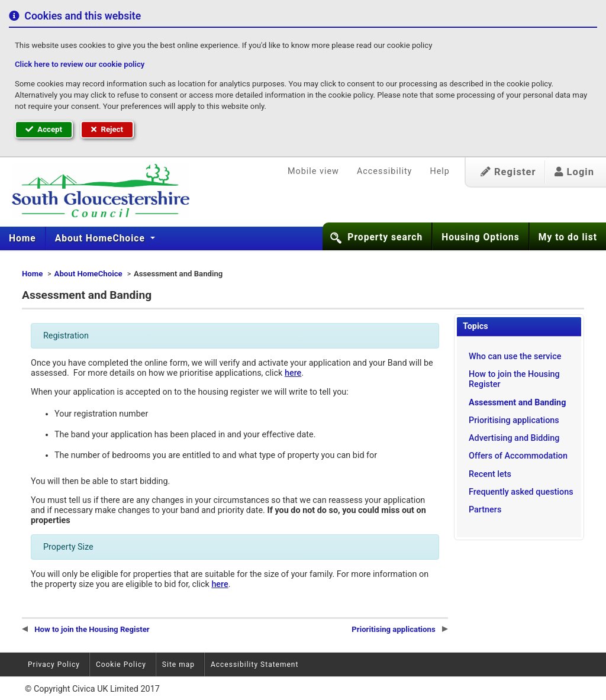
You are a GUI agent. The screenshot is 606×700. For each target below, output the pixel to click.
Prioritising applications (514, 420)
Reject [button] (107, 129)
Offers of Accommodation (518, 456)
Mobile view (313, 171)
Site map (178, 664)
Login (574, 172)
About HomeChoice (101, 238)
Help (439, 171)
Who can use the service (515, 357)
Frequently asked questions (521, 492)
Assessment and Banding (517, 403)
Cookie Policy (121, 664)
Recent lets (490, 474)
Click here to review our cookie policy (80, 64)
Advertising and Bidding (514, 438)
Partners (485, 510)
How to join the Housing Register (514, 379)
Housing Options (481, 237)
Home (22, 238)
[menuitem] (23, 238)
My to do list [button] (568, 237)
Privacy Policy (54, 664)
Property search (385, 237)
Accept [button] (44, 129)
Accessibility (385, 171)
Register (508, 172)
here (293, 373)
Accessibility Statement (254, 664)
